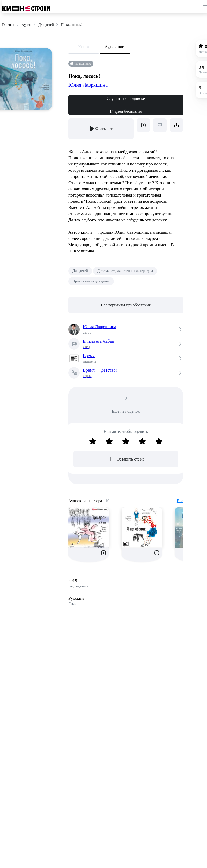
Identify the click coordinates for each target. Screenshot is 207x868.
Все (180, 501)
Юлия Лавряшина (88, 85)
